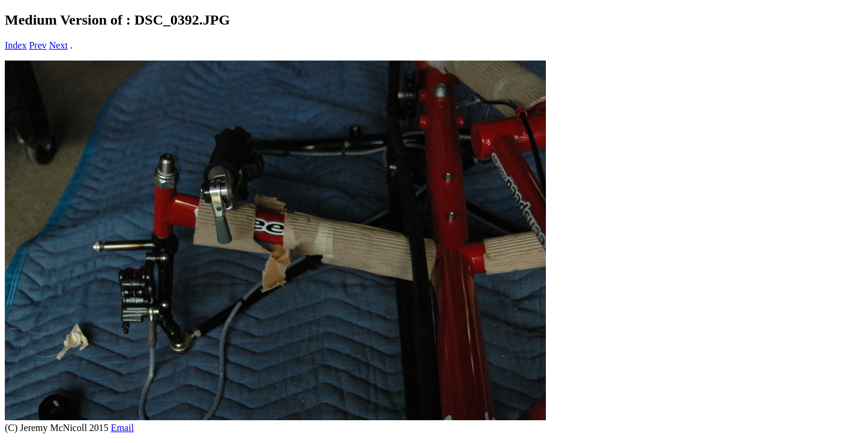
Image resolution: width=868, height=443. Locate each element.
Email (122, 428)
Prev (37, 45)
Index (16, 45)
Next (58, 45)
